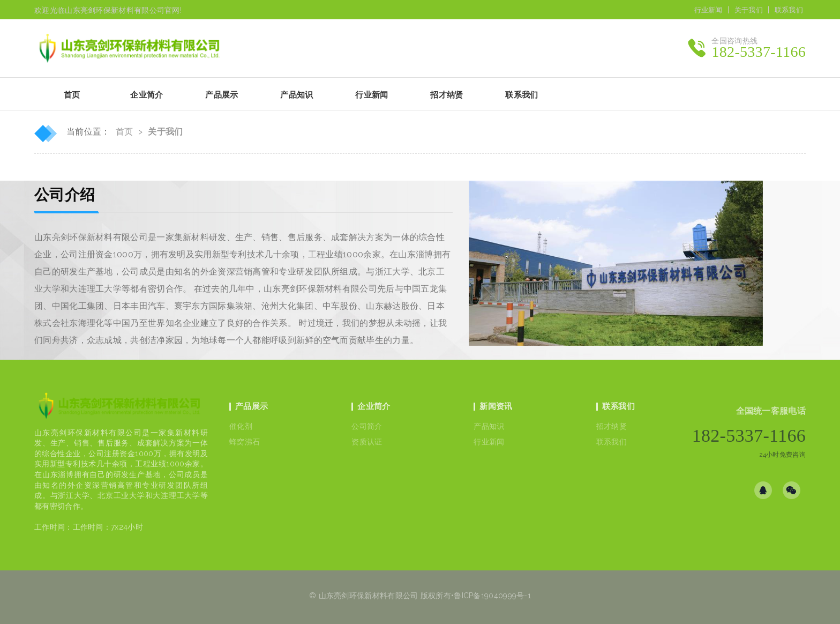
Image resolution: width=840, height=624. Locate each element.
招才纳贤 (612, 426)
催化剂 (241, 426)
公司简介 (367, 426)
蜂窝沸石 (245, 442)
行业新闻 (708, 10)
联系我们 (789, 10)
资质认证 (367, 442)
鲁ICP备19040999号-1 (492, 596)
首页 (72, 95)
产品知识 (489, 426)
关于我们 (749, 10)
